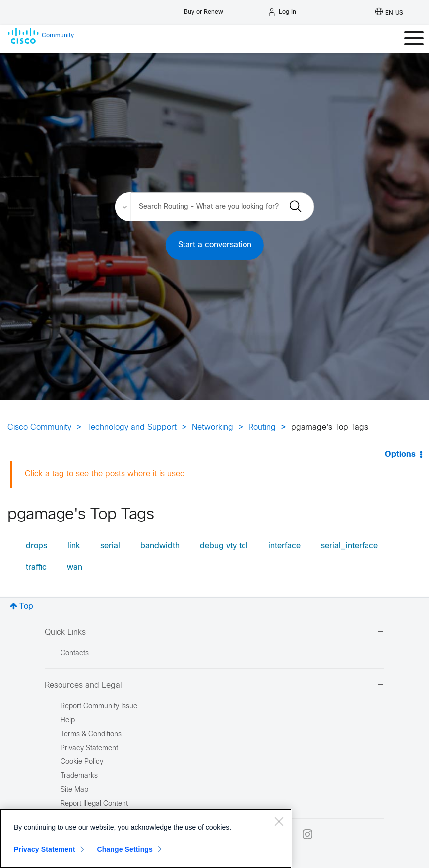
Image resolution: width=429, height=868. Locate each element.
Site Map (74, 790)
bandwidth (160, 546)
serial (110, 546)
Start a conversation (215, 245)
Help (68, 721)
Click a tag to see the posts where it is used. (106, 474)
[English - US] (389, 12)
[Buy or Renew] (204, 10)
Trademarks (79, 776)
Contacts (75, 654)
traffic (36, 567)
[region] (146, 838)
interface (284, 546)
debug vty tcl (224, 546)
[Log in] (282, 12)
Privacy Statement (45, 849)
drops (36, 546)
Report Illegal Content (94, 804)
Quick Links (214, 633)
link (74, 546)
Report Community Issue (99, 707)
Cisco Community (39, 428)
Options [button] (400, 454)
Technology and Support (132, 428)
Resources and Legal (214, 686)
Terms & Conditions (91, 734)
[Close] (279, 821)
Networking (213, 428)
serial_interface (349, 546)
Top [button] (26, 607)
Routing (262, 428)
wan (75, 567)
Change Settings (125, 849)
